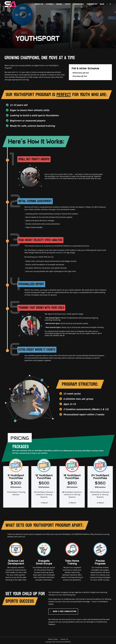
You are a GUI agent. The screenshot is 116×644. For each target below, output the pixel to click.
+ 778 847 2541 (106, 2)
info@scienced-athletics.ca (91, 2)
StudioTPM (67, 642)
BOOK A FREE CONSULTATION (63, 611)
